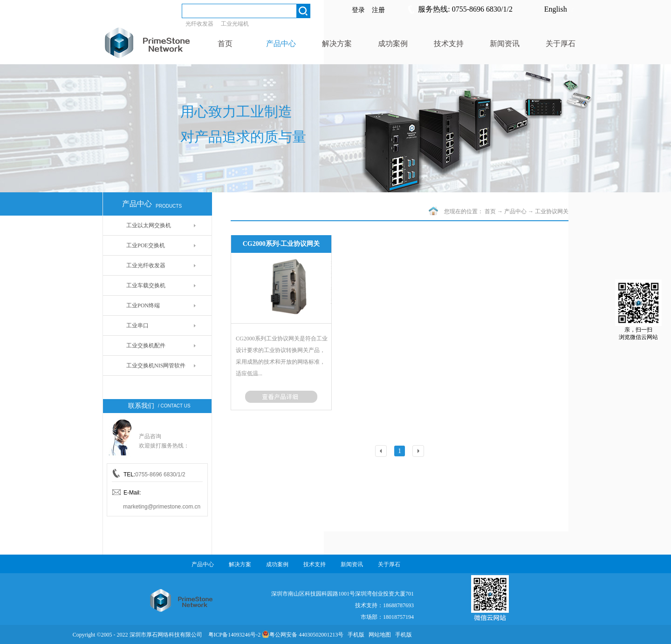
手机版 (355, 635)
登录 (358, 10)
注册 (378, 10)
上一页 (383, 452)
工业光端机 (235, 24)
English (556, 9)
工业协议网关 (552, 211)
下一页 (420, 452)
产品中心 (515, 211)
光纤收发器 (199, 24)
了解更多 (281, 397)
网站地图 (378, 635)
